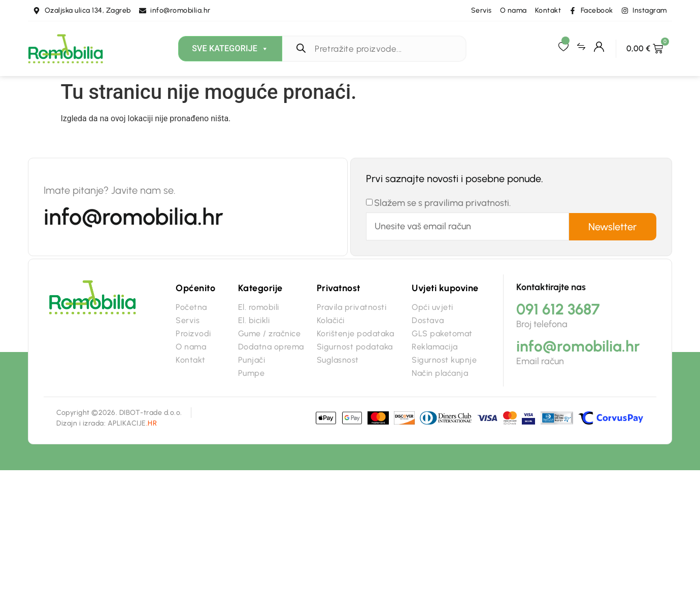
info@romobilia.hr (134, 217)
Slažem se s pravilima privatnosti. (442, 203)
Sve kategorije (230, 49)
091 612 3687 (558, 309)
